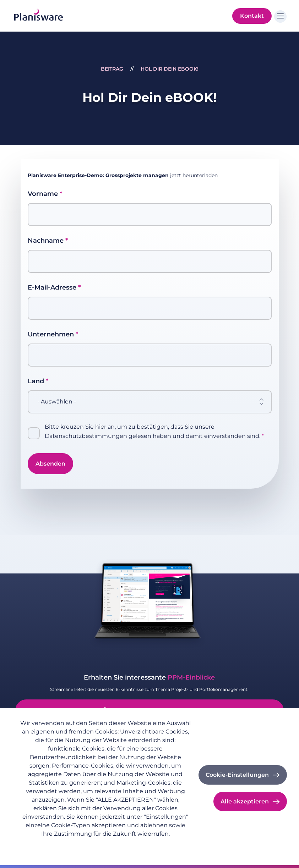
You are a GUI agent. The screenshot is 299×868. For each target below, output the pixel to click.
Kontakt (252, 16)
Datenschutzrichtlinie (46, 845)
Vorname (43, 194)
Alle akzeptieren (245, 801)
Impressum (94, 845)
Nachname (46, 241)
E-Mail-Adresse (52, 287)
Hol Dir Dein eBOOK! (170, 69)
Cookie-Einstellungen (237, 775)
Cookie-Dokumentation (145, 845)
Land (36, 381)
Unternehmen (51, 334)
